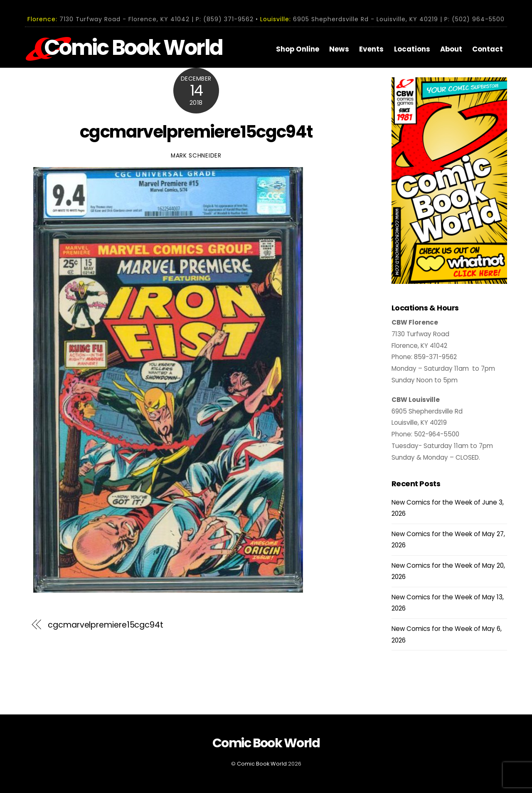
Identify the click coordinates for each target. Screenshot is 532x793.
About (451, 49)
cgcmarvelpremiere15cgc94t (196, 132)
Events (371, 49)
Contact (488, 49)
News (339, 49)
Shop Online (298, 49)
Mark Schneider (196, 156)
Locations (412, 49)
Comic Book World (262, 764)
